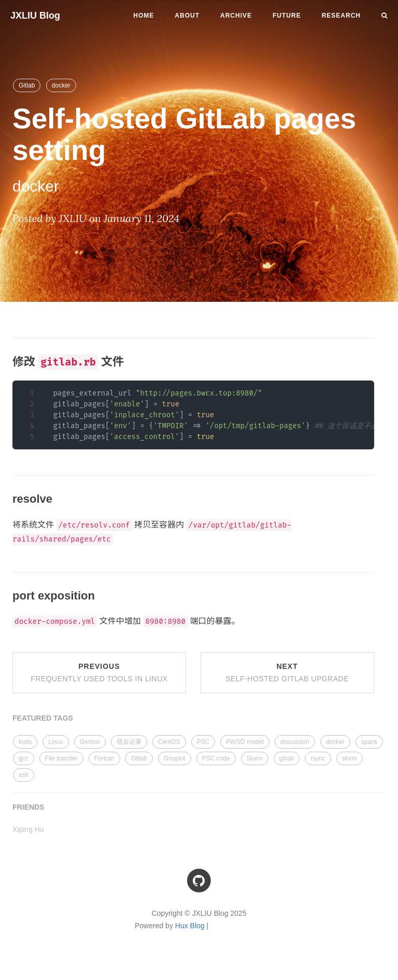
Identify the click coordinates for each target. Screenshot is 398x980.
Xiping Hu (28, 829)
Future (287, 16)
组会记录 (129, 742)
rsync (318, 758)
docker (61, 85)
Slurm (255, 758)
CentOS (169, 742)
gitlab (287, 758)
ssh (24, 775)
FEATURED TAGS (43, 718)
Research (341, 16)
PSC (203, 742)
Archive (236, 16)
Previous (99, 672)
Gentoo (90, 742)
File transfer (61, 758)
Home (144, 16)
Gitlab (27, 85)
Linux (56, 742)
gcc (24, 758)
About (187, 16)
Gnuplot (175, 758)
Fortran (104, 758)
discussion (295, 742)
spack (369, 742)
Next (287, 672)
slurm (350, 758)
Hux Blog (190, 926)
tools (25, 742)
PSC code (216, 758)
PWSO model (245, 742)
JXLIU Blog (35, 16)
